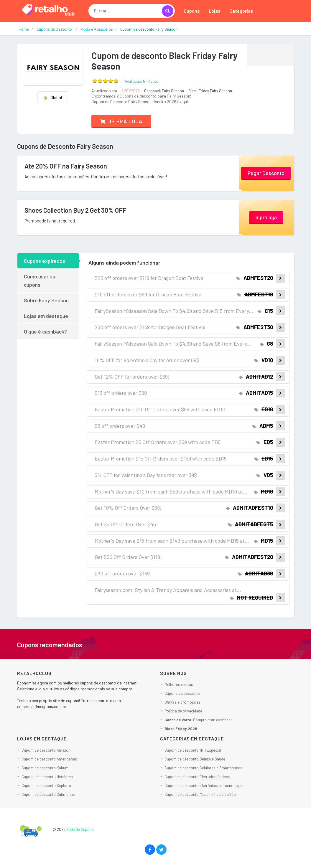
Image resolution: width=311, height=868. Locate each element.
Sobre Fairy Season (46, 300)
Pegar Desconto (266, 173)
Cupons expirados (45, 261)
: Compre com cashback (199, 720)
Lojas (215, 11)
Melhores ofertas (179, 684)
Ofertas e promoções (182, 702)
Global (52, 97)
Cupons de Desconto (182, 693)
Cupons (192, 11)
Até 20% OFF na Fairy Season (66, 166)
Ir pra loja (121, 121)
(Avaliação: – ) (141, 81)
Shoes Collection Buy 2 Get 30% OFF (75, 210)
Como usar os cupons (40, 280)
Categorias (241, 11)
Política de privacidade (183, 711)
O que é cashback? (45, 331)
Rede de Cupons (80, 829)
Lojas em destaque (46, 316)
